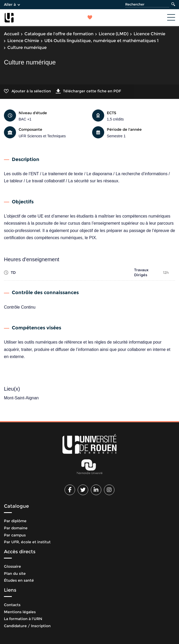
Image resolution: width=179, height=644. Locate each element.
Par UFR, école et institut (27, 542)
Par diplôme (15, 521)
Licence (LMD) (114, 34)
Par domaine (16, 528)
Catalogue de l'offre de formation (59, 34)
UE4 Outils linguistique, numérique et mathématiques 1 (101, 41)
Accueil (12, 34)
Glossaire (12, 566)
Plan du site (15, 573)
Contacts (12, 605)
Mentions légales (20, 612)
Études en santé (19, 580)
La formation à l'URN (23, 619)
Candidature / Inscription (27, 626)
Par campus (15, 535)
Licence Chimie (149, 34)
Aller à (12, 4)
